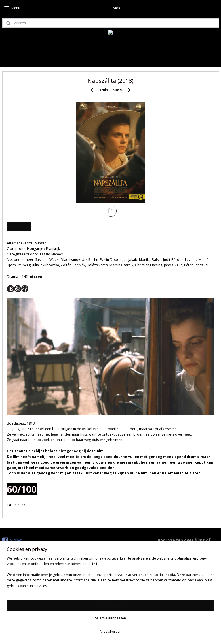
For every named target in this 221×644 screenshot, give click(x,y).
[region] (73, 618)
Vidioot (13, 541)
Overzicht (19, 226)
